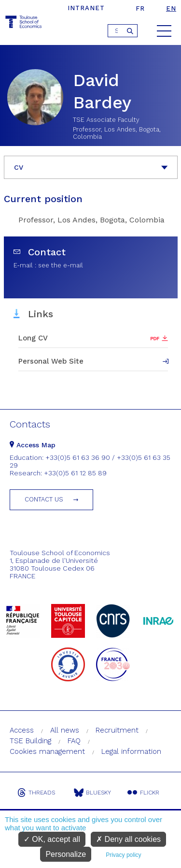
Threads (36, 793)
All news (65, 730)
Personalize (66, 854)
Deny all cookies (128, 839)
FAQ (74, 741)
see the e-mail (61, 265)
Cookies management (47, 751)
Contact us (44, 499)
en (171, 8)
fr (140, 8)
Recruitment (117, 730)
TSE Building (30, 741)
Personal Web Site (51, 361)
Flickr (143, 793)
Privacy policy (123, 855)
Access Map (33, 445)
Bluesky (92, 793)
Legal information (131, 751)
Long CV (33, 338)
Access (22, 730)
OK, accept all (52, 839)
